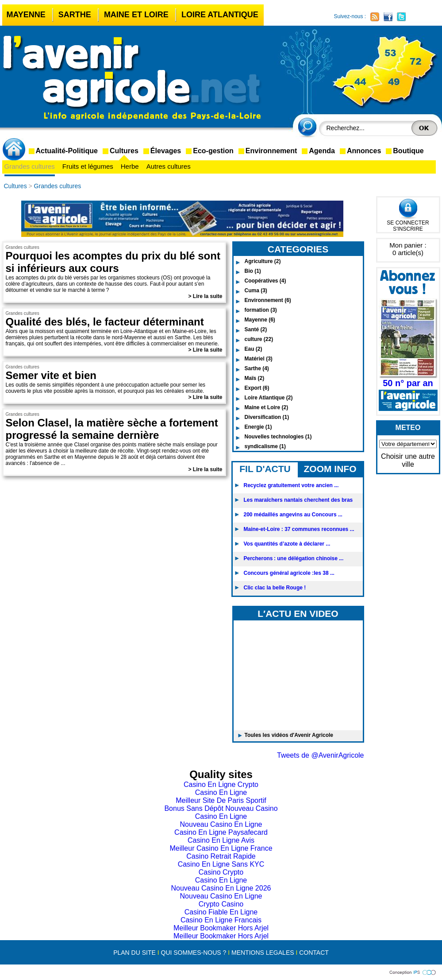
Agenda (322, 151)
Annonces (364, 151)
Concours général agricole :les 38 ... (289, 573)
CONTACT (314, 953)
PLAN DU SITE (135, 953)
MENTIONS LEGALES (263, 953)
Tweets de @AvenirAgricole (320, 755)
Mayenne (26, 15)
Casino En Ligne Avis (221, 840)
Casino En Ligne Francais (221, 920)
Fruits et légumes (88, 166)
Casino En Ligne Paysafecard (221, 832)
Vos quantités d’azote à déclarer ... (287, 544)
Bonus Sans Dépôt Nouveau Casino (221, 808)
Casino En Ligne (221, 792)
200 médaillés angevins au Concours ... (293, 515)
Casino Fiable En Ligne (221, 912)
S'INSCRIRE (408, 229)
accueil (15, 150)
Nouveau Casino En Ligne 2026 (221, 888)
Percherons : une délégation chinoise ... (294, 558)
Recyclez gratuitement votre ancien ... (291, 485)
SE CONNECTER (408, 223)
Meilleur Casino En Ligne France (221, 848)
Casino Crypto (221, 872)
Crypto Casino (221, 904)
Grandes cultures (30, 166)
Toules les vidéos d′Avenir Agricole (289, 735)
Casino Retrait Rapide (221, 856)
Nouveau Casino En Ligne (221, 824)
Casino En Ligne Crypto (221, 784)
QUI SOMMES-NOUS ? (194, 953)
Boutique (408, 151)
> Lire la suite (205, 296)
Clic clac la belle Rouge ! (275, 588)
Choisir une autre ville (408, 460)
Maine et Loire (136, 15)
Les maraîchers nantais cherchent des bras (298, 500)
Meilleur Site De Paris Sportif (221, 800)
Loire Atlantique (220, 15)
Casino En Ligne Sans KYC (221, 864)
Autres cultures (169, 166)
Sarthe (75, 15)
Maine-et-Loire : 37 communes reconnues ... (299, 529)
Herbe (130, 166)
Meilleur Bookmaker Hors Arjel (221, 928)
